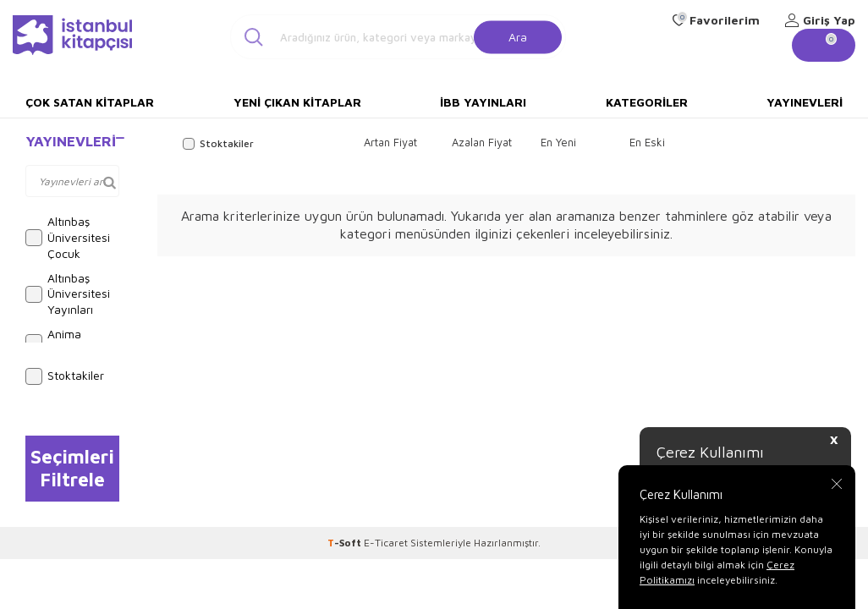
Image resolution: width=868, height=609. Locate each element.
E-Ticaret (386, 543)
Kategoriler (647, 102)
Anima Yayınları (59, 342)
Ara (518, 36)
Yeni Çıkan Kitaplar (297, 102)
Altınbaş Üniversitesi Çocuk (68, 237)
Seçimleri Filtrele (72, 468)
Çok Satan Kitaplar (90, 102)
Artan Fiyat (390, 142)
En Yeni (558, 142)
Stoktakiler (65, 376)
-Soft (346, 543)
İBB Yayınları (483, 102)
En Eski (647, 142)
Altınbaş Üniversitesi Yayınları (68, 294)
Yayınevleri (805, 102)
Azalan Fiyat (482, 142)
